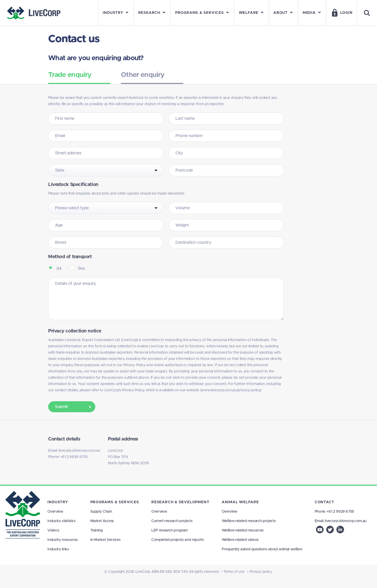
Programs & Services (115, 502)
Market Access (102, 521)
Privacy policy (261, 572)
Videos (53, 530)
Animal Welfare (240, 502)
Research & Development (180, 502)
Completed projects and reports (178, 540)
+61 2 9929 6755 (74, 457)
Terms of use (234, 572)
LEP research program (170, 530)
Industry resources (63, 540)
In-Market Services (106, 540)
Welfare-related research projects (249, 521)
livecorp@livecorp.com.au (79, 451)
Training (97, 530)
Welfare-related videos (240, 540)
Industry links (58, 549)
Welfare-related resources (243, 530)
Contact (325, 502)
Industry (58, 502)
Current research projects (172, 521)
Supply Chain (101, 512)
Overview (55, 512)
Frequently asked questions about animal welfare (262, 549)
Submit (74, 407)
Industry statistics (61, 521)
